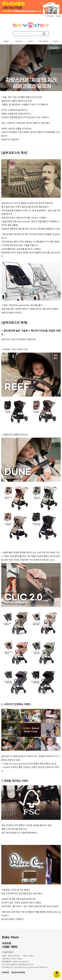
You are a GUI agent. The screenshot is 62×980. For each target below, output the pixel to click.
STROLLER (18, 41)
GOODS (56, 41)
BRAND (6, 41)
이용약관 (5, 972)
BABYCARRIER (43, 41)
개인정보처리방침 (18, 972)
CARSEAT (31, 41)
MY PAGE (50, 16)
